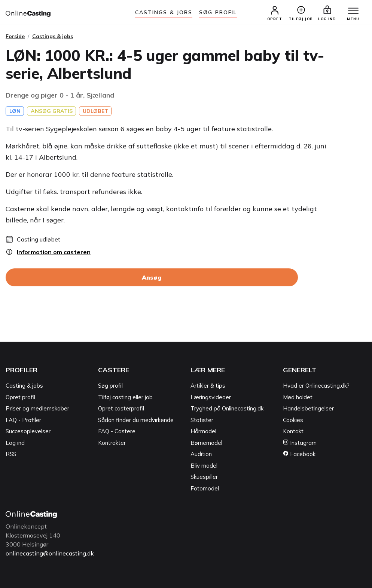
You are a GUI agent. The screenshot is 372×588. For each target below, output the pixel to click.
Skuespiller (204, 477)
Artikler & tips (208, 386)
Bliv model (204, 466)
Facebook (299, 454)
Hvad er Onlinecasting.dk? (316, 386)
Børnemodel (206, 443)
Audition (201, 454)
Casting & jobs (24, 386)
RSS (11, 454)
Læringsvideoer (211, 397)
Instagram (300, 443)
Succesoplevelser (28, 431)
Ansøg (152, 277)
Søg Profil (218, 12)
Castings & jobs (164, 12)
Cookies (293, 420)
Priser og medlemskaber (37, 408)
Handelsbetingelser (308, 408)
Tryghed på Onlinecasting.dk (227, 408)
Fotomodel (205, 488)
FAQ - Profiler (23, 420)
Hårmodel (203, 431)
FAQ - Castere (117, 431)
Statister (202, 420)
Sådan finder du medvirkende (136, 420)
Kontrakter (112, 443)
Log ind (15, 443)
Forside (15, 36)
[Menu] (353, 11)
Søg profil (110, 386)
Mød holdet (298, 397)
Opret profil (20, 397)
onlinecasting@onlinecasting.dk (50, 553)
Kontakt (293, 431)
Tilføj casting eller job (125, 397)
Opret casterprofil (121, 408)
